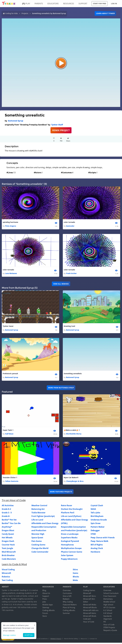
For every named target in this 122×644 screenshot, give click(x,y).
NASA (93, 510)
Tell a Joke (95, 514)
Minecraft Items (90, 614)
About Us (46, 594)
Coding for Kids (11, 13)
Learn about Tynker (105, 13)
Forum (45, 614)
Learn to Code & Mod (14, 566)
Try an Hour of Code (14, 502)
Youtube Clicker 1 (10, 479)
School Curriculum (111, 594)
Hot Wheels (7, 539)
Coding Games (89, 592)
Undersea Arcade (99, 521)
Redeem (66, 600)
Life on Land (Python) (71, 518)
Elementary (108, 600)
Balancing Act (38, 510)
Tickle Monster (38, 514)
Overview (67, 592)
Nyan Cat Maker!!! (71, 479)
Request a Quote (110, 632)
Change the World (40, 550)
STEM (93, 535)
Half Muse (9, 435)
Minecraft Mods (90, 617)
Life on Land (37, 521)
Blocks (76, 578)
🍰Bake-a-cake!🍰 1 (72, 431)
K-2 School (108, 612)
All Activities (8, 507)
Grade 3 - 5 (7, 514)
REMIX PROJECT (61, 130)
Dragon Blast (8, 532)
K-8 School (108, 614)
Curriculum (67, 594)
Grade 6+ (6, 518)
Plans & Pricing (69, 609)
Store (45, 617)
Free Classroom (110, 597)
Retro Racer (67, 507)
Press (45, 600)
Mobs (75, 582)
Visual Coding (8, 571)
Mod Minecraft (9, 553)
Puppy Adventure (69, 560)
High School (108, 606)
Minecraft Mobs (90, 606)
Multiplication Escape (71, 550)
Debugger (95, 532)
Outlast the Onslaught (72, 510)
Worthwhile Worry (74, 435)
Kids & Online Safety (71, 640)
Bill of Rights (97, 546)
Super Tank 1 (8, 431)
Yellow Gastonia (12, 483)
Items (75, 574)
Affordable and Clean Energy (45, 525)
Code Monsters (9, 560)
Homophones (67, 546)
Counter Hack (8, 546)
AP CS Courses (109, 609)
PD (105, 623)
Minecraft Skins (89, 597)
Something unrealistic (73, 374)
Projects (25, 13)
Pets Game (37, 543)
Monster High (38, 535)
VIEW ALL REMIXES (61, 284)
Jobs (44, 603)
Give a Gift (67, 597)
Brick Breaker (8, 557)
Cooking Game (38, 546)
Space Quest (37, 539)
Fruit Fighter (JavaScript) (43, 518)
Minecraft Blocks (90, 609)
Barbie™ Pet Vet (9, 521)
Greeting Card (69, 327)
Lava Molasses (11, 274)
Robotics (6, 578)
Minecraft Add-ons (91, 612)
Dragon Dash (8, 543)
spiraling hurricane (10, 222)
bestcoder (70, 226)
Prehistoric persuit (10, 374)
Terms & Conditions (41, 640)
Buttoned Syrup (16, 121)
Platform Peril (68, 514)
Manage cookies (9, 635)
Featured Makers (70, 606)
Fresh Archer (71, 274)
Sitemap (46, 609)
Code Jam (87, 620)
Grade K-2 (6, 510)
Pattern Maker (98, 528)
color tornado (69, 222)
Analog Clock (97, 550)
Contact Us (93, 640)
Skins (75, 571)
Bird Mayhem (97, 518)
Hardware (95, 553)
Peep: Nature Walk (99, 543)
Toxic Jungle (7, 550)
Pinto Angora (11, 226)
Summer (66, 614)
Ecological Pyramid (70, 543)
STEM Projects (109, 629)
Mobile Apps (48, 606)
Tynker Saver (8, 327)
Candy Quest (8, 535)
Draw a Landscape (70, 535)
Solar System (67, 557)
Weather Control (39, 507)
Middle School (109, 603)
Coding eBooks (49, 612)
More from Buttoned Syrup (61, 389)
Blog (44, 592)
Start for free (100, 4)
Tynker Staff (57, 125)
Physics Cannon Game (72, 553)
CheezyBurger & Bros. (75, 483)
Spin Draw (96, 525)
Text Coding (7, 582)
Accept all (29, 635)
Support (46, 597)
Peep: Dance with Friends (103, 539)
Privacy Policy (56, 640)
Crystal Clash (97, 507)
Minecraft (6, 574)
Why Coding (68, 603)
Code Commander (40, 553)
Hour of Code (89, 623)
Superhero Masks (69, 539)
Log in (114, 4)
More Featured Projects (61, 493)
